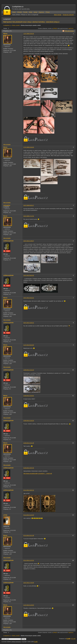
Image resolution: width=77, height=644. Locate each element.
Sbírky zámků (16, 25)
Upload (35, 12)
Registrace (41, 12)
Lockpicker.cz (18, 7)
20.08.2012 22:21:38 (29, 443)
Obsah (14, 12)
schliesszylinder (9, 241)
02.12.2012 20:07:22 (29, 490)
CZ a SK (73, 639)
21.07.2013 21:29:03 (29, 605)
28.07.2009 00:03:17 (29, 205)
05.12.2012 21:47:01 (29, 560)
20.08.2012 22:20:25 (29, 421)
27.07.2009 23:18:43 (29, 147)
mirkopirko (7, 205)
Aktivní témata (58, 15)
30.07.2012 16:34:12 (29, 323)
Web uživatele (7, 144)
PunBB (68, 639)
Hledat (30, 12)
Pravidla (25, 12)
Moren (5, 34)
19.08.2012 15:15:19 (29, 370)
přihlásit (55, 28)
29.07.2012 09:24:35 (29, 275)
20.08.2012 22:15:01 (29, 396)
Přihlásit (48, 12)
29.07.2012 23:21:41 (29, 298)
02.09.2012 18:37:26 (29, 468)
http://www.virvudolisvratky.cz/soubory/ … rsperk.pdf (38, 473)
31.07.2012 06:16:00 (29, 345)
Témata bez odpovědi (68, 15)
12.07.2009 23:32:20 (29, 34)
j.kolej (5, 515)
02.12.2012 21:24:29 (29, 515)
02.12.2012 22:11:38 (29, 535)
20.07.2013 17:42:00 (29, 583)
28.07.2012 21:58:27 (29, 241)
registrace (71, 28)
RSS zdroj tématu (69, 31)
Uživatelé (19, 12)
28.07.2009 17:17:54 (29, 216)
